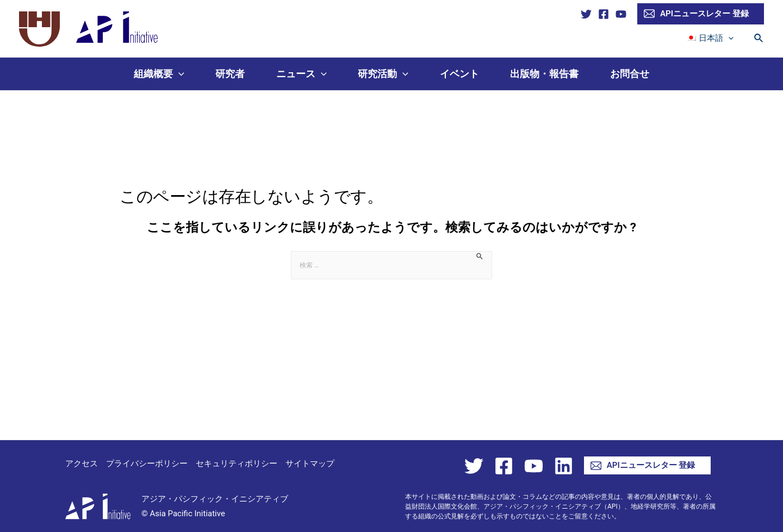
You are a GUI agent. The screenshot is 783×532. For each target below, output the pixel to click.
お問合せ (630, 74)
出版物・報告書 (544, 74)
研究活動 (383, 74)
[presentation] (730, 38)
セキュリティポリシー (237, 464)
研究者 (230, 74)
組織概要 (159, 74)
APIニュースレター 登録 (696, 14)
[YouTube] (621, 14)
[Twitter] (586, 14)
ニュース (302, 74)
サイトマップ (310, 464)
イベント (459, 74)
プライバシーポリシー (147, 464)
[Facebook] (604, 14)
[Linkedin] (564, 466)
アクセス (82, 464)
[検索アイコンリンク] (759, 38)
